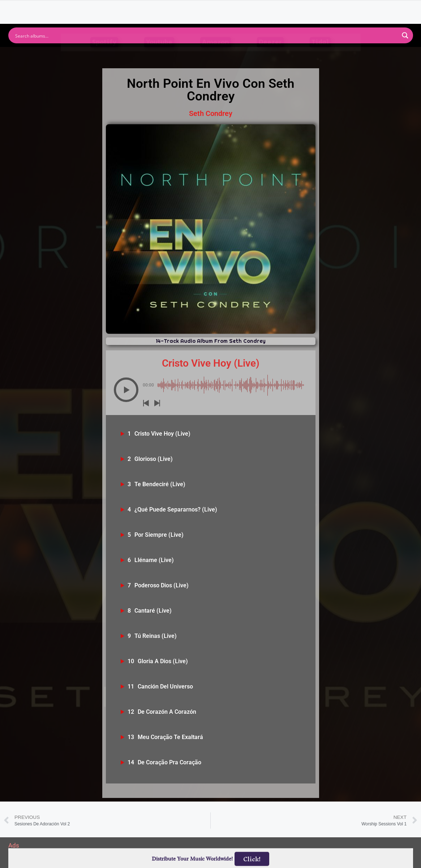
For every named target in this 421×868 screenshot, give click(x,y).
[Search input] (206, 35)
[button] (126, 390)
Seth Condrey (211, 113)
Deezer (270, 56)
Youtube (159, 56)
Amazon (216, 56)
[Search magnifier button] (405, 35)
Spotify (104, 56)
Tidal (320, 56)
